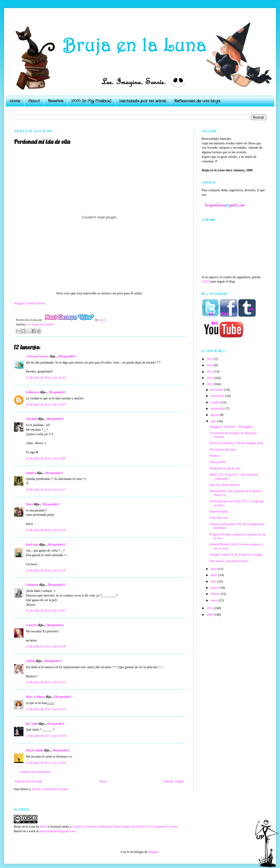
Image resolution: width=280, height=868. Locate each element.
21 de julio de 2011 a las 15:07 (46, 611)
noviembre (218, 396)
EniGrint (32, 545)
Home (15, 101)
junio (214, 569)
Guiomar (32, 585)
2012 (210, 378)
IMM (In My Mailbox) (91, 101)
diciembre (217, 390)
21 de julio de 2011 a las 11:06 (46, 458)
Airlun (30, 661)
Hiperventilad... (220, 511)
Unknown (33, 392)
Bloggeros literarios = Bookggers (231, 427)
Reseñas (56, 101)
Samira (31, 473)
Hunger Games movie (29, 303)
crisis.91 (31, 625)
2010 (210, 608)
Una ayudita (218, 462)
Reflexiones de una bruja (197, 101)
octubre (216, 402)
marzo (215, 588)
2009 (210, 615)
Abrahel (31, 419)
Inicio (103, 781)
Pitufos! (215, 456)
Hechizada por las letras (143, 101)
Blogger (153, 852)
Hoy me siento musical (225, 485)
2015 (210, 359)
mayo (215, 575)
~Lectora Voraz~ (37, 356)
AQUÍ (206, 281)
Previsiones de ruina (223, 449)
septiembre (218, 409)
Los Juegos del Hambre (40, 324)
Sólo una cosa (219, 518)
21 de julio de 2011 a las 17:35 (46, 682)
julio (214, 421)
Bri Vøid (32, 724)
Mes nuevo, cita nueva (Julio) (229, 561)
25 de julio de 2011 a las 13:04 (46, 763)
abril (214, 581)
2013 (210, 372)
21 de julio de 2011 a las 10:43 (46, 378)
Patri (29, 504)
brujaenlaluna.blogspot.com (57, 831)
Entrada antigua (174, 781)
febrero (216, 594)
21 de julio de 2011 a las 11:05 (46, 405)
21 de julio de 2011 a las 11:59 (46, 530)
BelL (43, 827)
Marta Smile (34, 750)
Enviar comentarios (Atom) (50, 789)
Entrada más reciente (29, 781)
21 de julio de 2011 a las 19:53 (46, 709)
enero (215, 600)
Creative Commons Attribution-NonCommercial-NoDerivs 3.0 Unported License (125, 827)
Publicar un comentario (36, 772)
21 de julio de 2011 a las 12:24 (46, 570)
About (34, 101)
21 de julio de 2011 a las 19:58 (46, 736)
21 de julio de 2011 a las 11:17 (46, 490)
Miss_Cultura (35, 697)
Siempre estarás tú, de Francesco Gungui (236, 555)
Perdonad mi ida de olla (225, 468)
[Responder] (67, 356)
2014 (210, 365)
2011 (210, 384)
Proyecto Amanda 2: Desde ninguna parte (237, 443)
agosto (215, 415)
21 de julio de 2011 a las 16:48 (46, 646)
